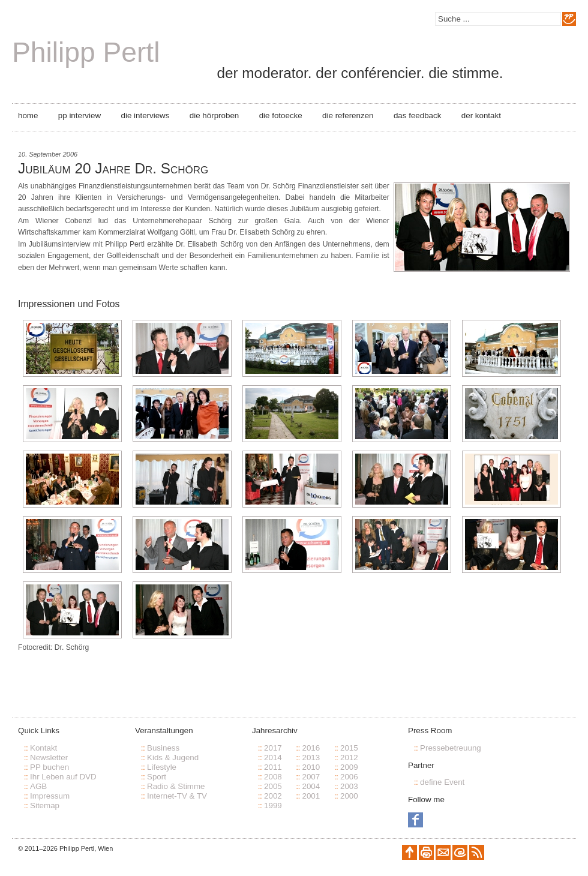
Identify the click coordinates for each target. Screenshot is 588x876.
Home (28, 115)
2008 (273, 777)
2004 (311, 786)
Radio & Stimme (176, 786)
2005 (273, 786)
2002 (273, 796)
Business (163, 748)
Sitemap (45, 805)
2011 (273, 767)
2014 (273, 757)
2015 (349, 748)
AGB (38, 786)
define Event (442, 782)
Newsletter (49, 757)
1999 (273, 805)
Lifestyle (162, 767)
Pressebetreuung (451, 748)
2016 (311, 748)
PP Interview (79, 115)
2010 (311, 767)
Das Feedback (417, 115)
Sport (157, 777)
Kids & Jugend (173, 757)
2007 (311, 777)
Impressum (50, 796)
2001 (311, 796)
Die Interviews (145, 115)
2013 (311, 757)
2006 (349, 777)
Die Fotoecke (281, 115)
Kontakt (43, 748)
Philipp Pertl (86, 52)
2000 (349, 796)
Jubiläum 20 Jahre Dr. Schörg (113, 168)
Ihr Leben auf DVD (63, 777)
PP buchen (49, 767)
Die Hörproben (214, 115)
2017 (273, 748)
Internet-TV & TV (177, 796)
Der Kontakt (481, 115)
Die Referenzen (348, 115)
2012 (349, 757)
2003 (349, 786)
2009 (349, 767)
